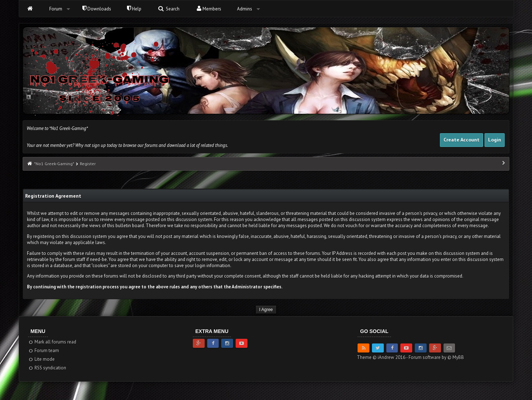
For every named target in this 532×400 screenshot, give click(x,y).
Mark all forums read (52, 342)
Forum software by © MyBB (436, 357)
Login (495, 140)
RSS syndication (47, 368)
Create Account (461, 140)
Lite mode (42, 359)
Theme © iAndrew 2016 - (383, 357)
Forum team (44, 350)
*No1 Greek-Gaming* (54, 164)
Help (134, 9)
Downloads (97, 9)
